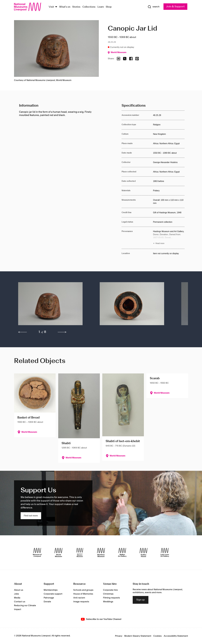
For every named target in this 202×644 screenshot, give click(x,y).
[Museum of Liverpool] (37, 552)
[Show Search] (154, 7)
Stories (76, 7)
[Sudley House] (144, 552)
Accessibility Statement (176, 636)
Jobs (16, 594)
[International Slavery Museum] (80, 552)
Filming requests (111, 598)
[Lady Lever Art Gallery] (165, 552)
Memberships (51, 590)
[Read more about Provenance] (169, 238)
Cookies (157, 636)
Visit (51, 7)
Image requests (81, 602)
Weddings (108, 602)
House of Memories (83, 594)
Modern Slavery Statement (138, 636)
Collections (89, 7)
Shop (109, 7)
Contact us (20, 602)
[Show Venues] (56, 7)
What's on (65, 7)
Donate (47, 602)
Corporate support (53, 594)
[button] (54, 305)
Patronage (49, 598)
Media (17, 598)
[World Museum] (58, 552)
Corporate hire (110, 590)
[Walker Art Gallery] (122, 552)
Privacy (119, 636)
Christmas (108, 594)
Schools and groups (83, 590)
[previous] (23, 332)
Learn (101, 7)
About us (19, 590)
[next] (62, 332)
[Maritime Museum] (101, 552)
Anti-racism (79, 598)
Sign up (141, 600)
